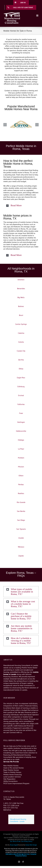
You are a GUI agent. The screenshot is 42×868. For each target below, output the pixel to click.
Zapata (21, 556)
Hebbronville (21, 431)
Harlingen (21, 422)
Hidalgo (21, 440)
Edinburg (21, 386)
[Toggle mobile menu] (37, 16)
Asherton (21, 280)
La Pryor (21, 449)
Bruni (21, 315)
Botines (21, 306)
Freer (21, 413)
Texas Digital (14, 845)
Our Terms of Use (15, 841)
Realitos (21, 493)
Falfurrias (21, 404)
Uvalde (21, 538)
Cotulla (21, 342)
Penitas (21, 484)
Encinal (21, 395)
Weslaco (21, 547)
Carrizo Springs (21, 324)
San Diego (21, 520)
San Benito (21, 511)
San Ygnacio (21, 529)
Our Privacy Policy (27, 841)
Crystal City (21, 351)
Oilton (21, 476)
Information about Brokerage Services (17, 854)
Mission (21, 467)
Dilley (21, 369)
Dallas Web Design (31, 845)
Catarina (21, 333)
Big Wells (21, 297)
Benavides (21, 288)
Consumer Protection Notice (26, 855)
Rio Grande (21, 502)
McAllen (21, 458)
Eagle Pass (21, 378)
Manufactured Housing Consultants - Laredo (18, 820)
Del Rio (21, 360)
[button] (21, 206)
